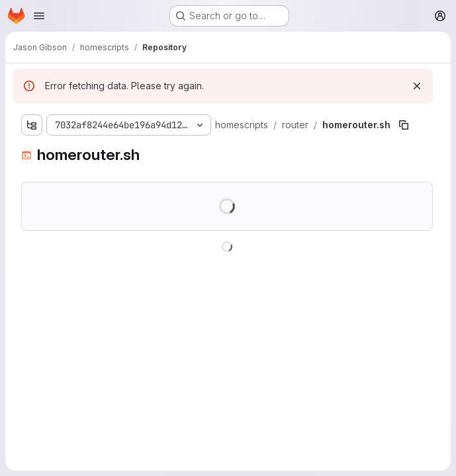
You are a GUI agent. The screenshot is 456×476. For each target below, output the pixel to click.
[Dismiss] (417, 86)
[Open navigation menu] (39, 16)
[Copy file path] (404, 125)
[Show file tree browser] (32, 125)
